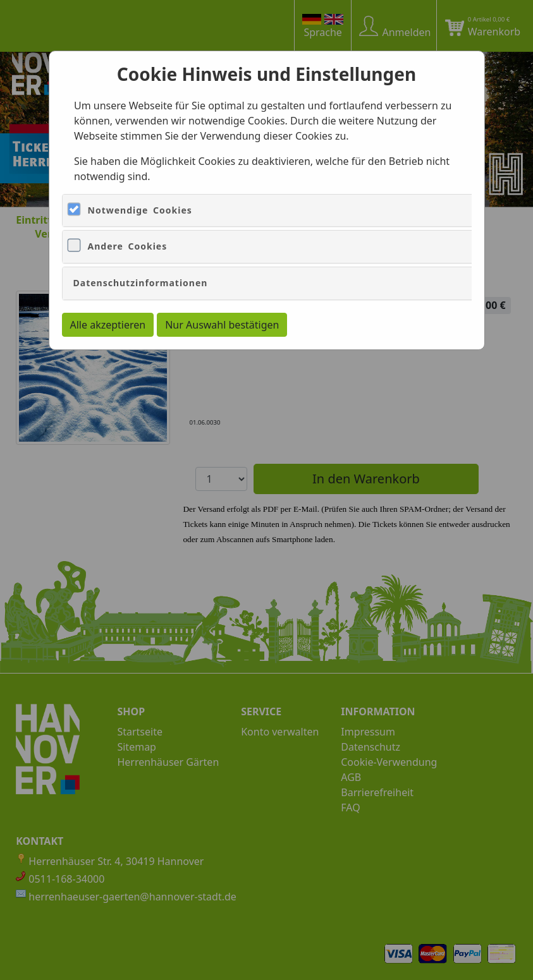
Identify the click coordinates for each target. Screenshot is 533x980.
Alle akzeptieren (108, 325)
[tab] (291, 211)
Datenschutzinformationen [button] (141, 283)
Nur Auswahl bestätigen (222, 325)
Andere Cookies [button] (128, 246)
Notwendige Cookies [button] (140, 210)
